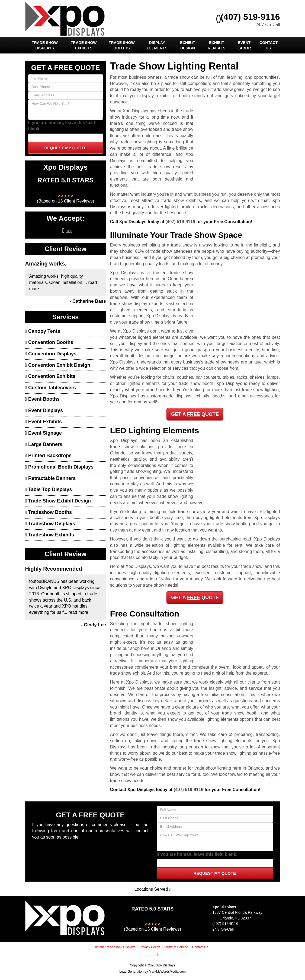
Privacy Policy (150, 947)
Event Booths (43, 399)
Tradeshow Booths (49, 512)
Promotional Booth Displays (60, 467)
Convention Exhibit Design (58, 365)
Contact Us (269, 45)
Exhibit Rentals (216, 45)
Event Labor (244, 45)
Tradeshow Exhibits (50, 535)
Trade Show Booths (122, 45)
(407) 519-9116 (248, 17)
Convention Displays (51, 354)
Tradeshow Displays (50, 524)
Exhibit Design (187, 45)
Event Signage (44, 433)
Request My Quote (65, 148)
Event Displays (44, 410)
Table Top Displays (49, 489)
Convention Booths (49, 342)
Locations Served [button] (153, 889)
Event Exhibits (44, 422)
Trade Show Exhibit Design (58, 501)
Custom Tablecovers (51, 388)
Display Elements (157, 45)
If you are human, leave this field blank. (62, 126)
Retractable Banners (51, 478)
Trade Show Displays (45, 45)
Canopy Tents (43, 331)
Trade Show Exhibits (84, 45)
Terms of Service (176, 947)
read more (78, 612)
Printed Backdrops (49, 456)
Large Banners (44, 444)
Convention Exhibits (50, 376)
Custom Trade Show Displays (114, 947)
